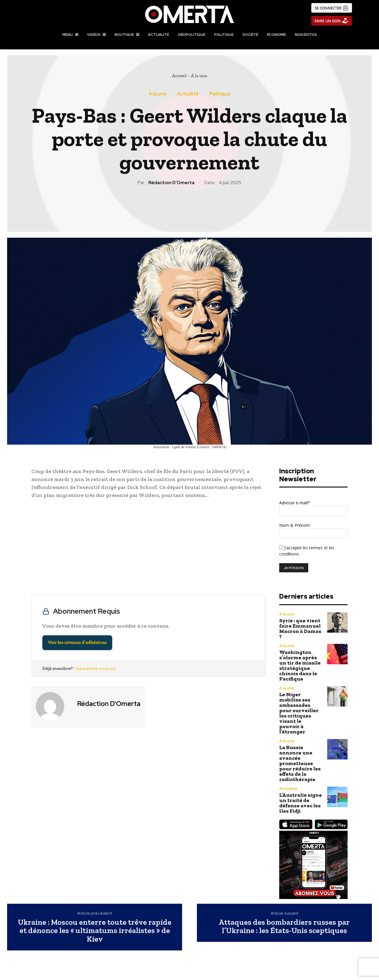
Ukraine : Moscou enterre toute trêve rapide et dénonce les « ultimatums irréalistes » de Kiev (95, 931)
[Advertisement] (148, 548)
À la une (199, 76)
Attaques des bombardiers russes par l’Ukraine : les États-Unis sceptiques (284, 926)
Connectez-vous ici (95, 668)
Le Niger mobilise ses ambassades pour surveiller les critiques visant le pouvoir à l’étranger (299, 713)
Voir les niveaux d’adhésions (77, 643)
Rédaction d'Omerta (171, 183)
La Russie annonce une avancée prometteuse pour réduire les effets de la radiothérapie (300, 763)
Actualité (188, 94)
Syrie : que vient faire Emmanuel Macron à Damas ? (300, 629)
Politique (220, 94)
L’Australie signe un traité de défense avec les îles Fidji (301, 803)
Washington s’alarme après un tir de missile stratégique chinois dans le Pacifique (300, 665)
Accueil (179, 76)
